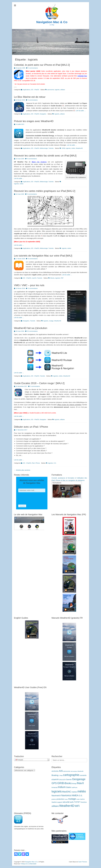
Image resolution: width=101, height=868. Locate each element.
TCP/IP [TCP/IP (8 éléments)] (77, 802)
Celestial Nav (82, 76)
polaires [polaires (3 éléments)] (54, 799)
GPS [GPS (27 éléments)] (54, 783)
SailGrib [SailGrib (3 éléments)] (82, 799)
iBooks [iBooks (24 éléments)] (68, 783)
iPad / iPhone (36, 463)
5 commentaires (33, 288)
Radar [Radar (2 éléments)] (66, 799)
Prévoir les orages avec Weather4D (34, 121)
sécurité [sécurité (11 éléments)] (66, 802)
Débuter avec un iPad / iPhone (31, 427)
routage (51, 321)
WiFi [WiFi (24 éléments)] (77, 806)
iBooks (52, 278)
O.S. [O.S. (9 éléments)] (81, 796)
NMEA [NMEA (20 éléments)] (75, 795)
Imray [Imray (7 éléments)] (74, 783)
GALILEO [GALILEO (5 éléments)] (62, 780)
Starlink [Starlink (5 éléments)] (54, 802)
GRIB (63, 148)
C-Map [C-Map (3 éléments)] (61, 775)
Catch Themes (83, 862)
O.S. (55, 463)
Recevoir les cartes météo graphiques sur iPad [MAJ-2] (45, 191)
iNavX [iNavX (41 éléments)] (80, 783)
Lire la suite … (81, 111)
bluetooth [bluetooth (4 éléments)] (80, 771)
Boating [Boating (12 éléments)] (55, 775)
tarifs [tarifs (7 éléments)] (72, 802)
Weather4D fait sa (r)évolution (31, 328)
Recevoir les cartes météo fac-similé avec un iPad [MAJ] (45, 156)
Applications (27, 90)
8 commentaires (33, 259)
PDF (62, 278)
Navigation (43, 114)
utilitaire (63, 90)
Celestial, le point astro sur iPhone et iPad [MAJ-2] (42, 65)
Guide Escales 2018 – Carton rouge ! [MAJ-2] (39, 383)
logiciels (57, 90)
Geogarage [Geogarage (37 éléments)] (79, 779)
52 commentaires (32, 331)
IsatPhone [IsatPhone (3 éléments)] (74, 788)
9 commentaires (32, 159)
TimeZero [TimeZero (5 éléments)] (83, 802)
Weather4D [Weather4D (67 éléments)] (67, 806)
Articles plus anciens (22, 470)
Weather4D (79, 148)
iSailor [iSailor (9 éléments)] (69, 787)
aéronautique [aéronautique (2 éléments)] (74, 771)
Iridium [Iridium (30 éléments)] (62, 787)
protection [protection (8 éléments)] (60, 799)
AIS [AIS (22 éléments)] (61, 771)
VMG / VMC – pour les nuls (29, 285)
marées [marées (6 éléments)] (74, 792)
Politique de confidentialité (28, 864)
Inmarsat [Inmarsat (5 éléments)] (55, 787)
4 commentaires (33, 100)
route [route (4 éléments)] (78, 799)
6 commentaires (32, 194)
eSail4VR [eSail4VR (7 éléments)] (55, 779)
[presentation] (34, 498)
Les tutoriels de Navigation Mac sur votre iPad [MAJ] (43, 256)
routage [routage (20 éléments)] (72, 799)
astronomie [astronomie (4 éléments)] (67, 771)
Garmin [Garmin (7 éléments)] (69, 779)
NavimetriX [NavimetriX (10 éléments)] (56, 796)
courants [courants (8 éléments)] (83, 775)
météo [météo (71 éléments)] (82, 791)
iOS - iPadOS (35, 90)
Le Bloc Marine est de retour (30, 97)
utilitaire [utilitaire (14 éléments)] (55, 806)
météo (73, 148)
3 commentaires (33, 68)
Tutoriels (51, 148)
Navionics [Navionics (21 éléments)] (66, 795)
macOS (34, 278)
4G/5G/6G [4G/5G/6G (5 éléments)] (55, 771)
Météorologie (44, 148)
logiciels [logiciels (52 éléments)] (57, 791)
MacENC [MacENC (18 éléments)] (67, 792)
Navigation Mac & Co (52, 22)
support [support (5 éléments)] (60, 802)
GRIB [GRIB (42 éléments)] (61, 783)
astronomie (51, 90)
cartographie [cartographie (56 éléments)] (71, 775)
